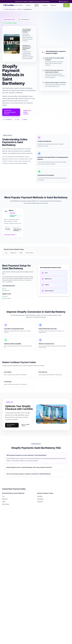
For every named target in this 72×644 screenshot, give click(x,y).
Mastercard (13, 253)
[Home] (3, 9)
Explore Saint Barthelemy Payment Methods (11, 112)
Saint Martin (40, 496)
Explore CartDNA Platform (25, 425)
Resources (54, 5)
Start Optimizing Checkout (11, 425)
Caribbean (19, 9)
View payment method (10, 235)
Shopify (31, 1)
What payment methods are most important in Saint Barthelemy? (27, 455)
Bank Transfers (30, 253)
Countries (45, 5)
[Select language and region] (64, 2)
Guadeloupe (40, 501)
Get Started (66, 5)
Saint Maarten (40, 499)
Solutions (29, 5)
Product (21, 5)
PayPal (21, 253)
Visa (6, 253)
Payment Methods (37, 5)
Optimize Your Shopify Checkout (29, 112)
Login (60, 5)
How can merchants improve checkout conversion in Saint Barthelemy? (29, 474)
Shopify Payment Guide (10, 9)
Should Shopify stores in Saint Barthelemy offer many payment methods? (29, 467)
